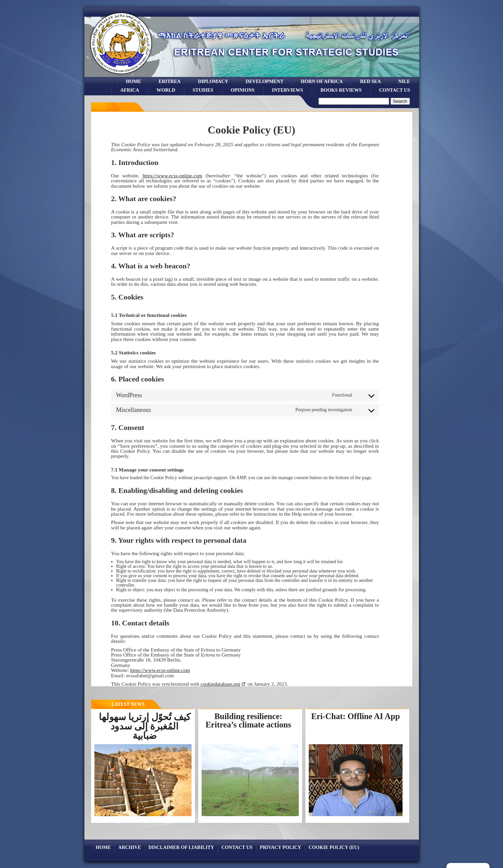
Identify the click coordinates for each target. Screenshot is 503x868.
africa (130, 90)
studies (203, 90)
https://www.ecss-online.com (173, 176)
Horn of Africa (322, 81)
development (265, 81)
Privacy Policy (281, 847)
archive (130, 847)
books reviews (341, 90)
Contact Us (395, 90)
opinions (243, 90)
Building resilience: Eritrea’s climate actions (248, 720)
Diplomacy (213, 81)
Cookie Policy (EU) (334, 847)
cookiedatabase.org (220, 684)
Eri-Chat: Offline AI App (355, 716)
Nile (404, 81)
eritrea (170, 81)
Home (134, 81)
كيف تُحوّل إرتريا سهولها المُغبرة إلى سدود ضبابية (145, 726)
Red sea (370, 81)
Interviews (288, 90)
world (166, 90)
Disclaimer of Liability (181, 847)
